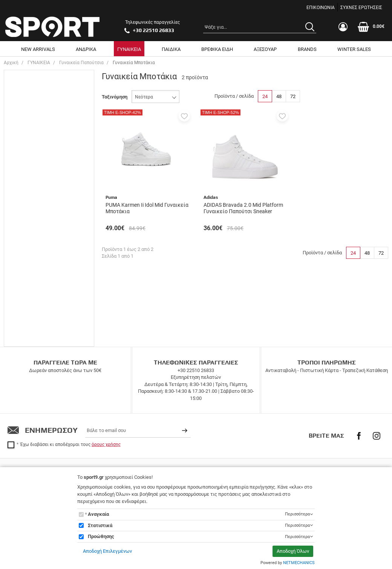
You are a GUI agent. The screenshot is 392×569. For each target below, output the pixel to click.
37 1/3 (28, 92)
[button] (184, 116)
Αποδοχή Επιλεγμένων (107, 551)
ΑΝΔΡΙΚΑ (86, 49)
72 (293, 96)
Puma (27, 233)
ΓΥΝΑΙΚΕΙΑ (129, 49)
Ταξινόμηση (115, 97)
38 (23, 103)
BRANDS (307, 49)
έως (47, 308)
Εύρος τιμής (25, 259)
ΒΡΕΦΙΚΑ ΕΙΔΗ (217, 49)
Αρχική (11, 63)
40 (23, 125)
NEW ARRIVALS (38, 49)
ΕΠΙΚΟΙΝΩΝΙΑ (321, 8)
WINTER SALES (354, 49)
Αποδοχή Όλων (293, 551)
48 (279, 96)
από (14, 308)
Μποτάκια (32, 184)
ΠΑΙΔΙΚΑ (171, 49)
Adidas (28, 223)
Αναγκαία (98, 514)
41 (23, 135)
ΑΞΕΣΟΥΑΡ (265, 49)
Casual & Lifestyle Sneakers (51, 174)
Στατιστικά (100, 525)
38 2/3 (28, 114)
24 (265, 96)
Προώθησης (101, 536)
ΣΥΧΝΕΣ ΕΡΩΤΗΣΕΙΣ (361, 8)
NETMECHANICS (299, 563)
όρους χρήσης (106, 436)
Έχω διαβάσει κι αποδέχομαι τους (70, 436)
